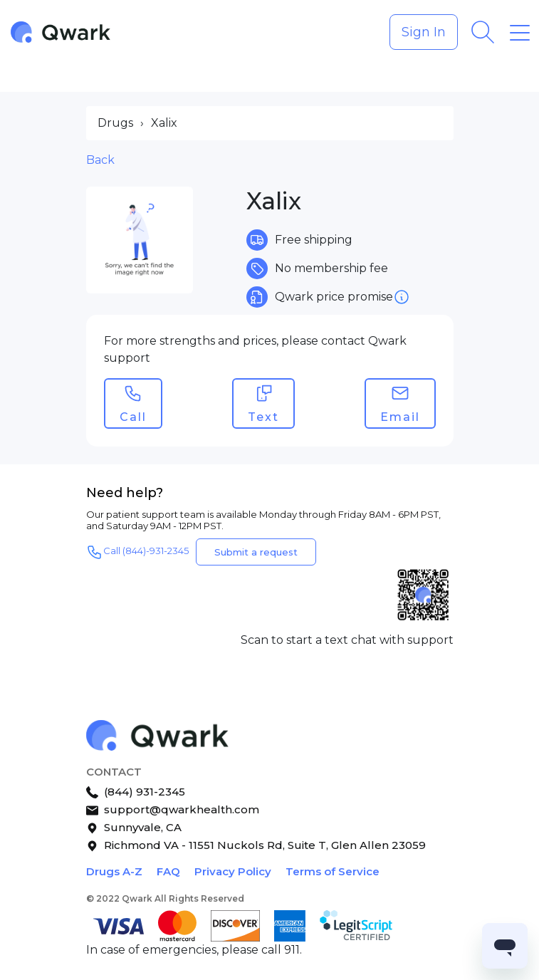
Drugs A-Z (114, 871)
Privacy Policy (233, 871)
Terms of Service (333, 871)
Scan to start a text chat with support (347, 640)
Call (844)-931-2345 (137, 552)
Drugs (115, 123)
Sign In (424, 32)
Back (100, 160)
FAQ (168, 871)
